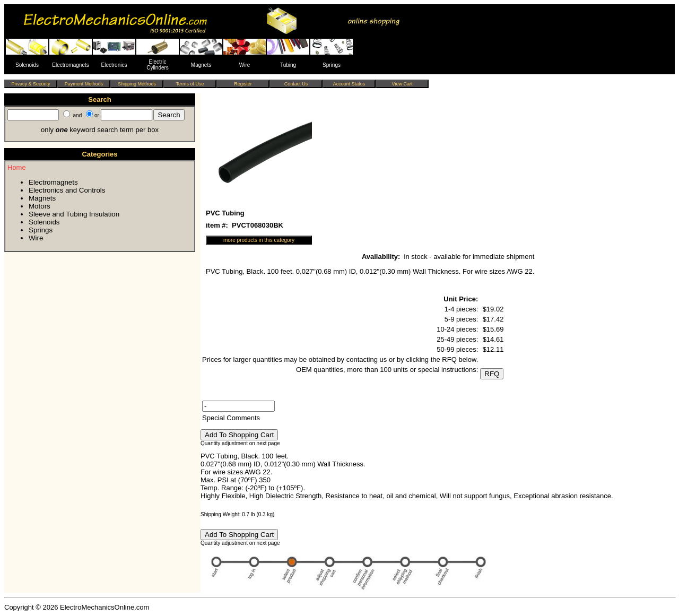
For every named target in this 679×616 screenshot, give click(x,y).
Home (17, 167)
